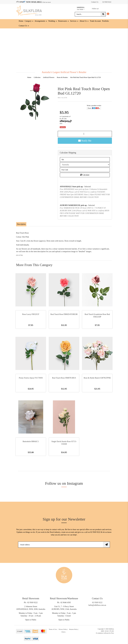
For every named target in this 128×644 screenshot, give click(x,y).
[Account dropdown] (88, 2)
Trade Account (95, 21)
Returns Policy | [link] (74, 629)
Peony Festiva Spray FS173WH (31, 378)
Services (74, 21)
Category (29, 21)
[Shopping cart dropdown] (108, 14)
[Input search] (88, 14)
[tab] (21, 224)
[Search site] (103, 14)
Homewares (63, 21)
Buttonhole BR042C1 (31, 441)
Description (21, 224)
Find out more (47, 2)
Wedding (53, 21)
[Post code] (85, 170)
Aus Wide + (83, 8)
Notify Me (85, 141)
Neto (112, 633)
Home (21, 21)
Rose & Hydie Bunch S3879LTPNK (97, 378)
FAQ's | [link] (64, 632)
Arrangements (41, 21)
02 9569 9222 (105, 1)
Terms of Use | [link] (53, 629)
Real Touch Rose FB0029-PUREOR (64, 314)
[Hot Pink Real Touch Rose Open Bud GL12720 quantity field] (85, 134)
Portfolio (106, 21)
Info (61, 123)
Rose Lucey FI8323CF (31, 314)
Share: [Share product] (94, 108)
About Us (84, 21)
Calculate (85, 175)
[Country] (85, 165)
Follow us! (95, 9)
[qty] (85, 159)
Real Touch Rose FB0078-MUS (64, 378)
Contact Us (95, 2)
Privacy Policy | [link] (63, 629)
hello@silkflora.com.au (97, 605)
